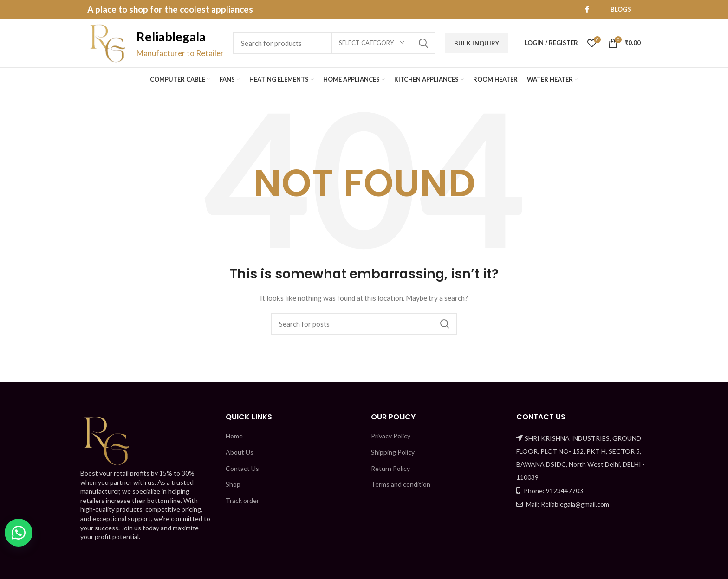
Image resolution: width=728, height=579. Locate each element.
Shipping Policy (393, 452)
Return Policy (390, 468)
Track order (242, 500)
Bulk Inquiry (477, 43)
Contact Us (242, 468)
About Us (240, 452)
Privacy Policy (391, 436)
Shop (233, 484)
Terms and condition (401, 484)
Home (234, 436)
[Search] (364, 324)
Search (423, 43)
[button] (19, 533)
